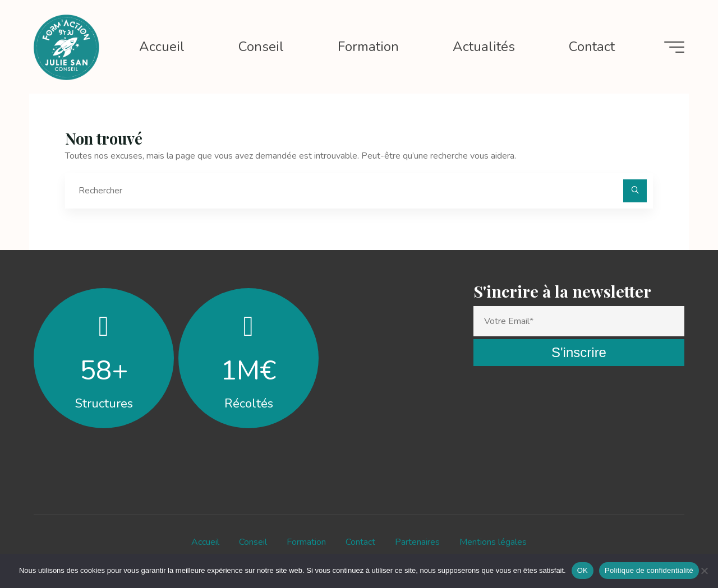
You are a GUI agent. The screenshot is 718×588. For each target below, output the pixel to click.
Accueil (205, 542)
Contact (360, 542)
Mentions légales (493, 542)
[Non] (704, 571)
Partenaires (417, 542)
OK (583, 570)
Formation (306, 542)
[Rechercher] (635, 191)
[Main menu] (674, 47)
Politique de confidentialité (649, 570)
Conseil (253, 542)
